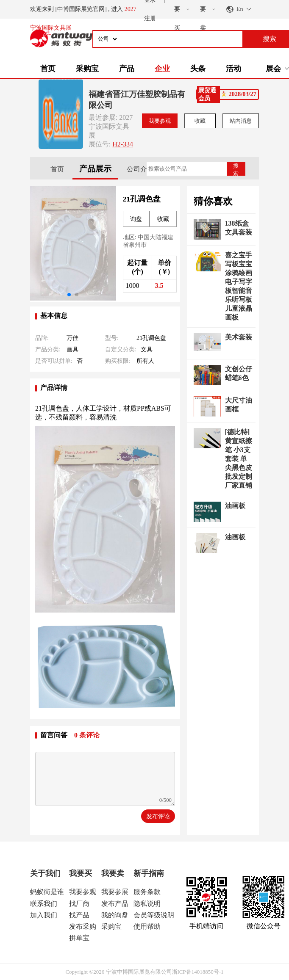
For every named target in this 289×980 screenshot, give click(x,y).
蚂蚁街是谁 (47, 892)
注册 (150, 18)
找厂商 (79, 904)
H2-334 (123, 144)
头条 (198, 69)
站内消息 (241, 121)
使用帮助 (147, 926)
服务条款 (147, 892)
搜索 (236, 169)
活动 (233, 69)
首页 (48, 69)
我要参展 (115, 892)
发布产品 (115, 904)
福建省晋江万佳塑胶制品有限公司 (137, 100)
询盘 (136, 219)
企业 (162, 69)
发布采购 (83, 926)
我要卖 (113, 873)
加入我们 (44, 915)
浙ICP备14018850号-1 (198, 972)
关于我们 (45, 873)
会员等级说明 (154, 915)
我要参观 (160, 121)
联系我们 (44, 904)
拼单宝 (79, 938)
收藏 (200, 121)
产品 (127, 69)
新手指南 (149, 873)
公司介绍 (140, 169)
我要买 (81, 873)
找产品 (79, 915)
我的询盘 (115, 915)
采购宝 (87, 69)
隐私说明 (147, 904)
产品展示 (95, 169)
